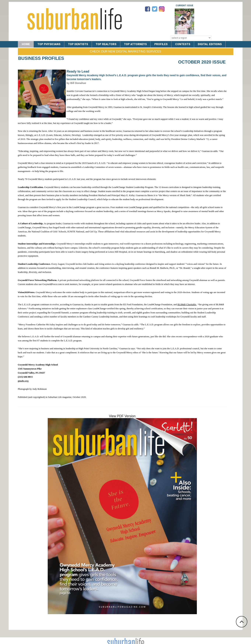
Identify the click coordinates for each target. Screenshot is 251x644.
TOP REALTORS (107, 44)
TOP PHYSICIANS (49, 44)
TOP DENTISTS (78, 44)
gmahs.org (23, 381)
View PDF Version (122, 416)
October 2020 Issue (202, 62)
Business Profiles (41, 58)
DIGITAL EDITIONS (212, 44)
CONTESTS (184, 44)
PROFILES (162, 44)
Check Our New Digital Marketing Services (125, 51)
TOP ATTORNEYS (137, 44)
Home (26, 44)
